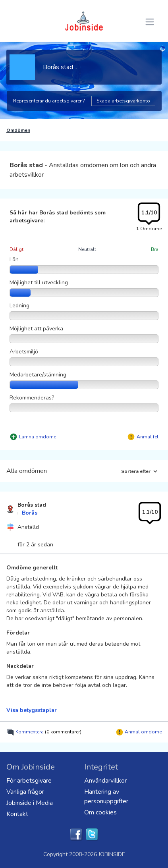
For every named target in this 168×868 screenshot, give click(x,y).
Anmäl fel (148, 437)
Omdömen (18, 130)
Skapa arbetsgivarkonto (123, 101)
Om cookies (100, 812)
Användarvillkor (105, 781)
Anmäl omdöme (139, 732)
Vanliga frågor (25, 792)
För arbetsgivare (29, 781)
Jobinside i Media (30, 803)
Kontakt (17, 814)
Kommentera (44, 732)
